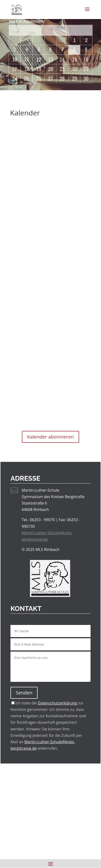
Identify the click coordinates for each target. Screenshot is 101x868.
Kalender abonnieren (50, 437)
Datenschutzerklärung (57, 703)
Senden (24, 693)
